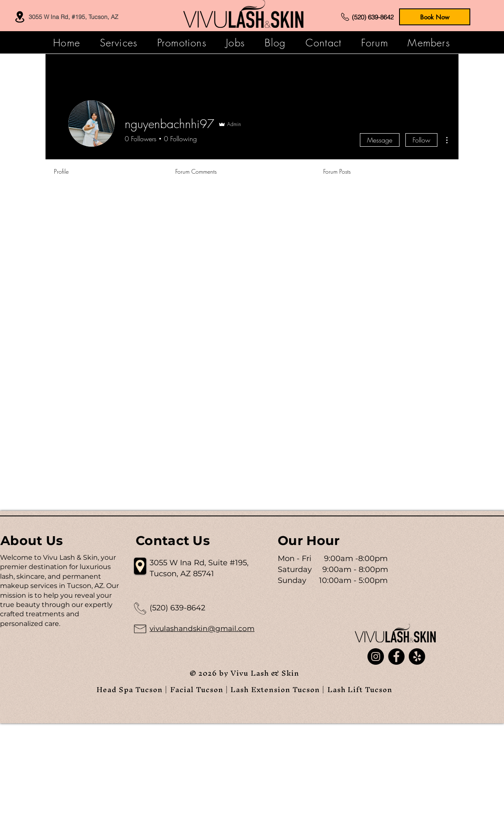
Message (380, 140)
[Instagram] (376, 657)
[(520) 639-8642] (366, 17)
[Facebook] (396, 657)
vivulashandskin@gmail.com (202, 628)
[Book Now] (435, 17)
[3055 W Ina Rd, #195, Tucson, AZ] (65, 17)
